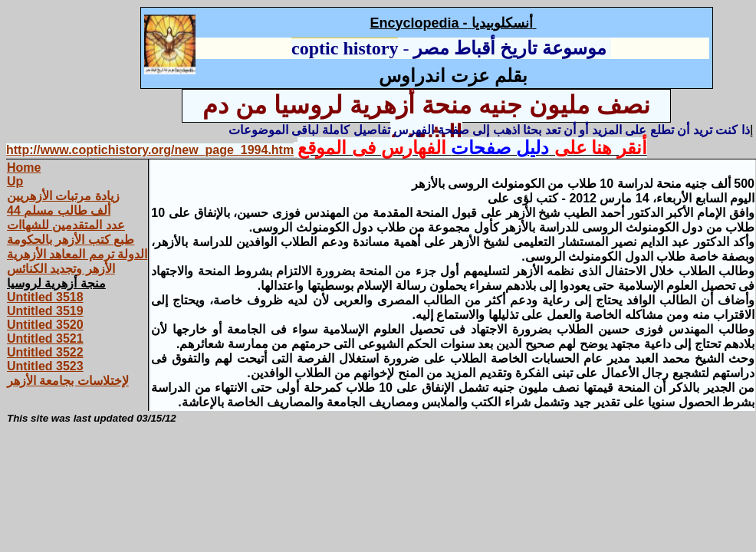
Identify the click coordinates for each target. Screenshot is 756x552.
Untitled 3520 (45, 325)
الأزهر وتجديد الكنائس (61, 269)
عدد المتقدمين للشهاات (66, 225)
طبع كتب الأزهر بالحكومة (71, 240)
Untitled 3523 (45, 366)
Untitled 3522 (45, 352)
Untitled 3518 (45, 297)
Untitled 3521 (45, 338)
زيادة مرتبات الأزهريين (63, 196)
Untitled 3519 (45, 311)
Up (15, 181)
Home (24, 168)
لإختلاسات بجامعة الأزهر (68, 381)
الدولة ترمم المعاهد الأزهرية (77, 254)
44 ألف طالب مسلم (59, 210)
